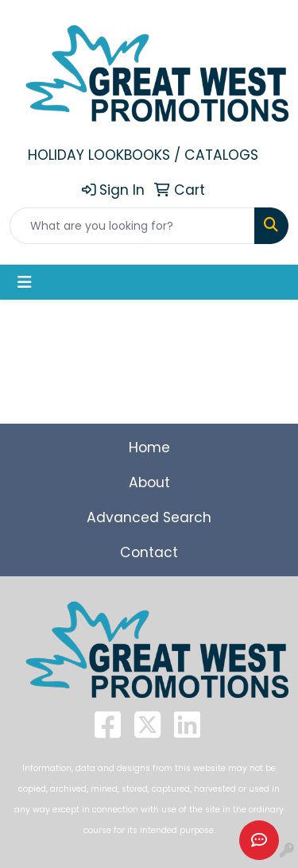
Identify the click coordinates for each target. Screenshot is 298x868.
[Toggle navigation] (25, 282)
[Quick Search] (132, 226)
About (149, 482)
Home (149, 448)
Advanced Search (149, 517)
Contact (149, 552)
